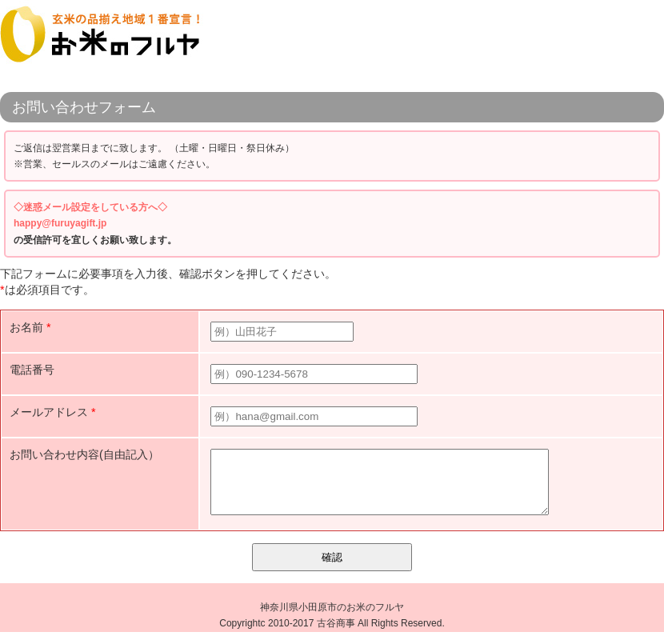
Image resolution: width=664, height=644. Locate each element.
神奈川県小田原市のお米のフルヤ (332, 619)
